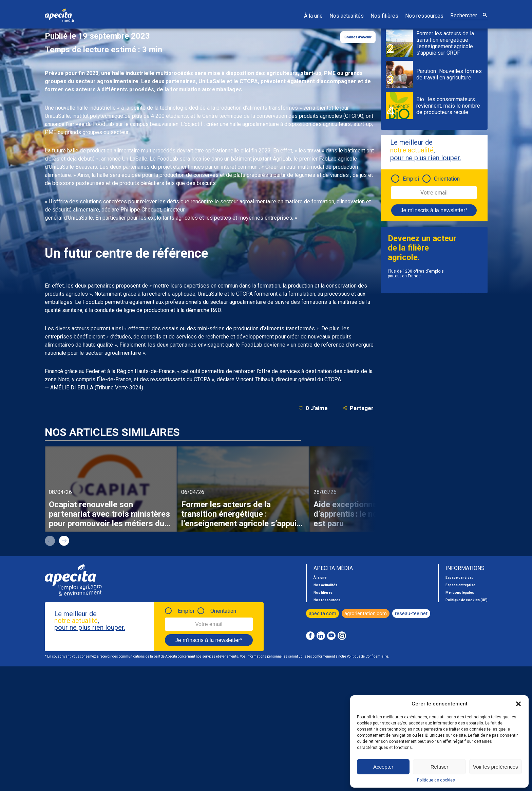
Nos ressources (424, 16)
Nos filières (384, 16)
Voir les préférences (496, 767)
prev (50, 541)
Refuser (440, 767)
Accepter (383, 767)
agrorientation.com (366, 613)
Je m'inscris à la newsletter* (434, 210)
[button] (518, 704)
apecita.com (322, 613)
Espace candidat (459, 578)
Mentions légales (460, 593)
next (64, 541)
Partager (358, 408)
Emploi (411, 179)
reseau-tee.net (411, 613)
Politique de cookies (436, 780)
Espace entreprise (460, 585)
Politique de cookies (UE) (467, 600)
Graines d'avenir (358, 37)
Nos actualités (347, 16)
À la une (313, 16)
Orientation (447, 179)
